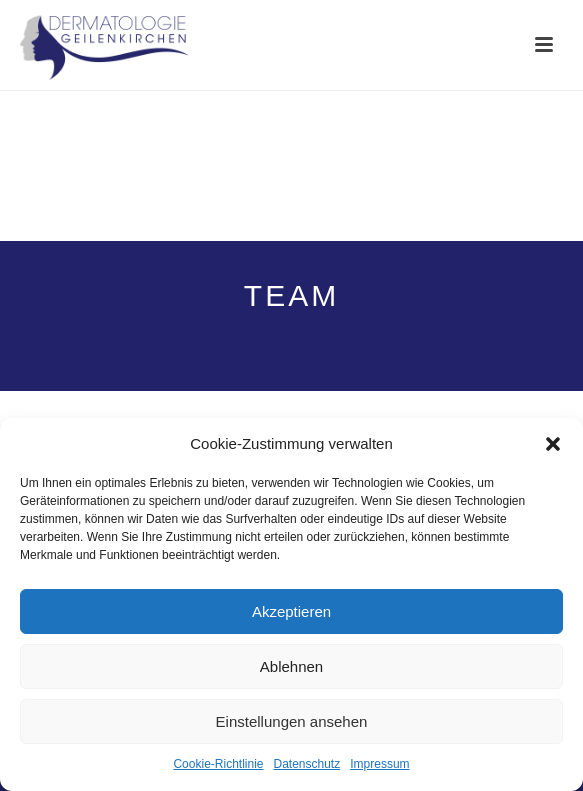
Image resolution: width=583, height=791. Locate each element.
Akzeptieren (291, 611)
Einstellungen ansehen (292, 721)
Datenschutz (307, 764)
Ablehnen (291, 666)
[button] (553, 444)
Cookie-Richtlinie (218, 764)
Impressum (379, 764)
